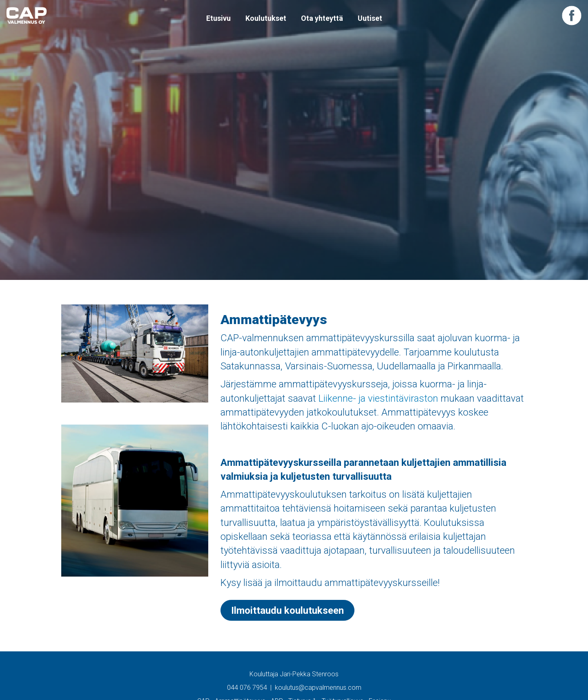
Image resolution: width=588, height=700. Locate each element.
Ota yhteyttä (322, 18)
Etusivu (218, 18)
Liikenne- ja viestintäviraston (378, 398)
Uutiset (370, 18)
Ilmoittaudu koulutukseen (287, 611)
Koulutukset (266, 18)
